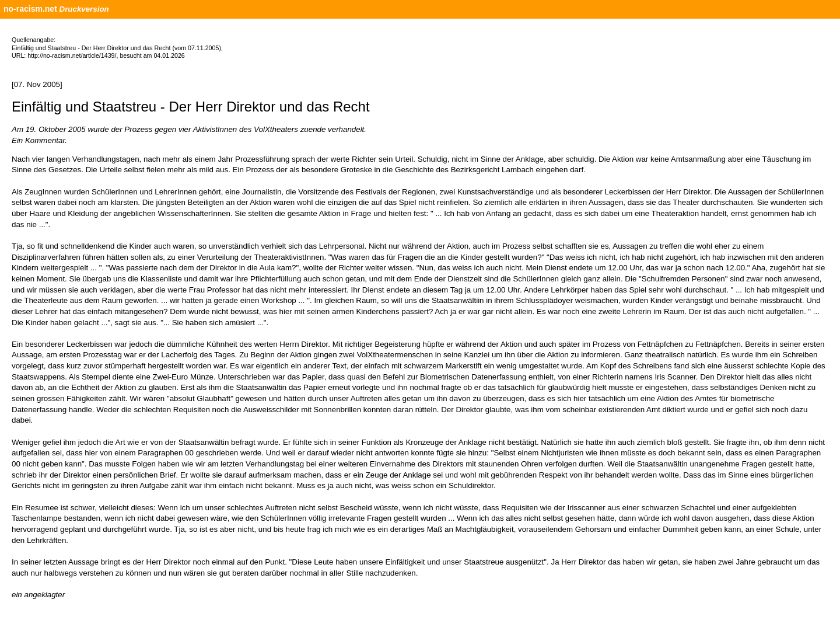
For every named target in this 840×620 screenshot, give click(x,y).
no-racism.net (30, 9)
